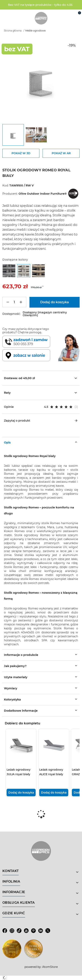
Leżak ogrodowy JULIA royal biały (19, 772)
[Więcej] (21, 302)
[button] (41, 407)
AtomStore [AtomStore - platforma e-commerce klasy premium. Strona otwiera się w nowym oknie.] (50, 967)
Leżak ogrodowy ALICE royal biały (51, 772)
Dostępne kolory (15, 260)
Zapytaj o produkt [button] (41, 421)
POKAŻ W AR (61, 153)
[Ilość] (14, 302)
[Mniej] (8, 302)
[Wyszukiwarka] (60, 14)
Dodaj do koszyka (21, 793)
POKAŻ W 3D (21, 153)
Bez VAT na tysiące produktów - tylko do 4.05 (40, 5)
